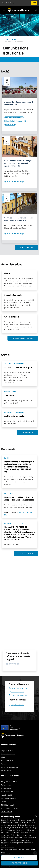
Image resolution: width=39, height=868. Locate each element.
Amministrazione (9, 749)
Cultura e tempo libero (9, 790)
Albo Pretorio (10, 395)
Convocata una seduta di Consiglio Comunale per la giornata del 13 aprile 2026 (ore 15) (18, 163)
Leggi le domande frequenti (19, 693)
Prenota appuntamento (18, 700)
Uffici (3, 762)
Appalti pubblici (6, 800)
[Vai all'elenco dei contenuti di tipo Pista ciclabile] (10, 121)
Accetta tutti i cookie (20, 863)
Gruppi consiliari (12, 317)
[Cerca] (36, 10)
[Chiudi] (36, 816)
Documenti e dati (7, 776)
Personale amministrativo (10, 772)
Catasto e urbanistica (9, 803)
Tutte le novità (26, 248)
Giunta (7, 273)
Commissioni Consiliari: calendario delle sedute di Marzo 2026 (19, 219)
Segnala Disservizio (16, 710)
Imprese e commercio (9, 797)
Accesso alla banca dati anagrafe (19, 367)
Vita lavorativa (6, 793)
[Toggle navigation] (4, 10)
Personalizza (19, 858)
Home (6, 39)
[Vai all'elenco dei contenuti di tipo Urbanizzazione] (10, 124)
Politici (3, 769)
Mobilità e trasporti (8, 810)
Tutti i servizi (27, 432)
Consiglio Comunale (13, 295)
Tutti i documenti (26, 553)
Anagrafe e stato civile (9, 787)
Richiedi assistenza (16, 697)
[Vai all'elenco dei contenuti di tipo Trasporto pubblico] (22, 121)
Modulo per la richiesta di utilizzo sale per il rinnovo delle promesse (19, 498)
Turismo (4, 807)
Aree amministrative (8, 759)
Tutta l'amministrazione (23, 338)
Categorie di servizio (10, 780)
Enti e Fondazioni (7, 766)
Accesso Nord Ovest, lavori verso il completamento (19, 103)
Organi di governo (7, 755)
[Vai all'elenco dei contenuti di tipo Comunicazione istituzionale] (14, 118)
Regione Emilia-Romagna (8, 3)
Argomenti (14, 39)
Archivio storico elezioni (15, 416)
